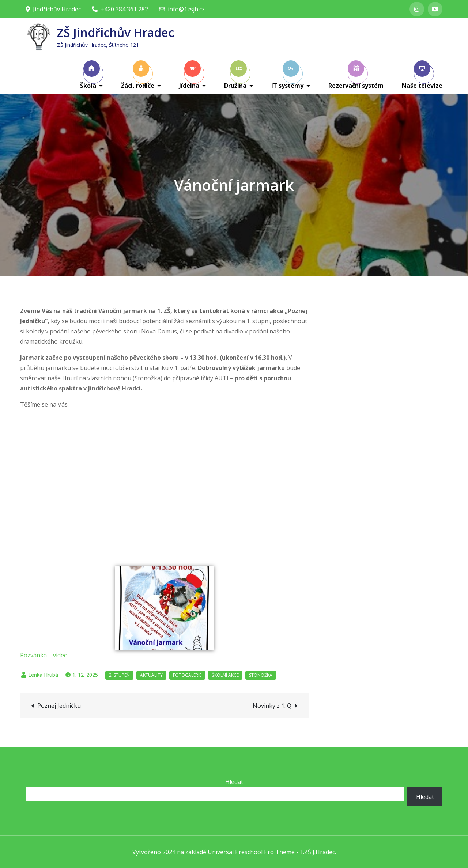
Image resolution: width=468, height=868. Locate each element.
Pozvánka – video (44, 655)
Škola (90, 75)
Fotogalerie (187, 675)
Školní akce (225, 675)
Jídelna (190, 75)
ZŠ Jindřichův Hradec (116, 32)
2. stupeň (119, 675)
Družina (235, 75)
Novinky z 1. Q (272, 706)
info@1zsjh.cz (182, 9)
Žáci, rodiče (138, 75)
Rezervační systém (356, 75)
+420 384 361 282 (120, 9)
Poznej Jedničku (59, 706)
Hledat (234, 782)
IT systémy (287, 75)
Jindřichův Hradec (53, 9)
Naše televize (422, 75)
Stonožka (261, 675)
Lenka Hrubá (43, 675)
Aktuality (151, 675)
